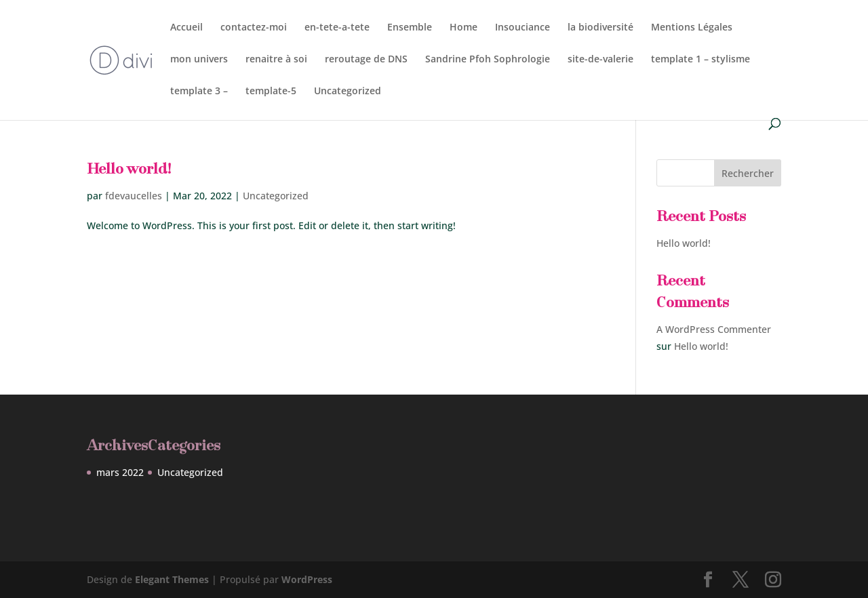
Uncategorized (348, 92)
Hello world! (129, 170)
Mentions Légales (692, 28)
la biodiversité (600, 28)
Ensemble (410, 28)
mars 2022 (120, 472)
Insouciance (522, 28)
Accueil (186, 28)
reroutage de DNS (366, 60)
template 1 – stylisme (701, 60)
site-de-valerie (600, 60)
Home (463, 28)
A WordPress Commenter (714, 329)
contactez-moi (254, 28)
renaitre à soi (276, 60)
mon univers (199, 60)
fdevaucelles (134, 196)
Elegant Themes (172, 579)
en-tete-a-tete (337, 28)
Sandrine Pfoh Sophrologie (488, 60)
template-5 (271, 92)
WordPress (307, 579)
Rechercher (748, 173)
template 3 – (199, 92)
